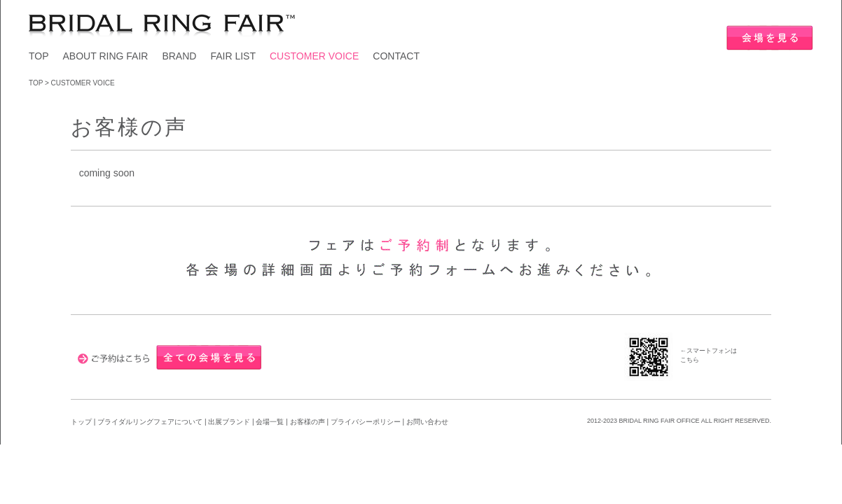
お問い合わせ (427, 422)
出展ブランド (229, 422)
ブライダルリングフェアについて (150, 422)
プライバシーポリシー (366, 422)
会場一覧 (270, 422)
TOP (39, 56)
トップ (81, 422)
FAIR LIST (233, 56)
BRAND (179, 56)
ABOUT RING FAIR (106, 56)
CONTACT (396, 56)
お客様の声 (309, 422)
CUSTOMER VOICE (314, 56)
